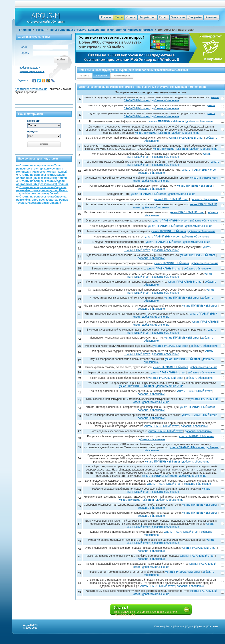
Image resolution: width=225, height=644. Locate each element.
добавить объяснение (165, 100)
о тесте (85, 76)
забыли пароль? (30, 68)
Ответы (131, 17)
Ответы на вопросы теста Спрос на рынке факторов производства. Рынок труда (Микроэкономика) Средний (42, 200)
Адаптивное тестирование (31, 89)
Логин (23, 47)
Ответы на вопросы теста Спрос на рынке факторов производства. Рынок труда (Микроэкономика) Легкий (42, 190)
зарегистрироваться (32, 71)
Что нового (178, 17)
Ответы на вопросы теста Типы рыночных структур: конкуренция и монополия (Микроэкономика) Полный (42, 169)
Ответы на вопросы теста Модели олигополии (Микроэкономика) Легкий (41, 176)
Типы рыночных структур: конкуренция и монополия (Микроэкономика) (101, 30)
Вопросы (179, 626)
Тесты (119, 17)
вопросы (101, 76)
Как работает (148, 17)
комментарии (122, 76)
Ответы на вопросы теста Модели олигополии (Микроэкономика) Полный (42, 183)
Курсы (190, 626)
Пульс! (164, 17)
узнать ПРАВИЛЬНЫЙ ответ (167, 122)
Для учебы (195, 17)
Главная (106, 17)
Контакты (211, 17)
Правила (200, 626)
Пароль (24, 53)
